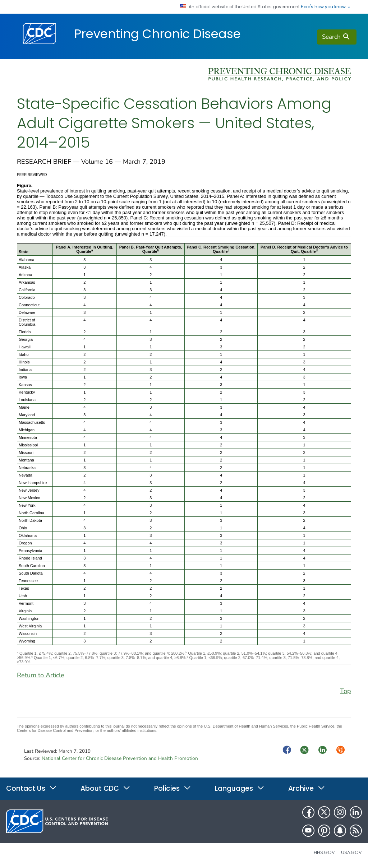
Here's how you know (326, 7)
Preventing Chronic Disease (157, 34)
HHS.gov (324, 852)
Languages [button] (240, 788)
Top (346, 691)
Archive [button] (307, 788)
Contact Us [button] (31, 788)
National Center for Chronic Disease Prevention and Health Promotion (120, 758)
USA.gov (351, 852)
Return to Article (41, 675)
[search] (337, 37)
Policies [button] (173, 788)
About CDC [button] (105, 788)
